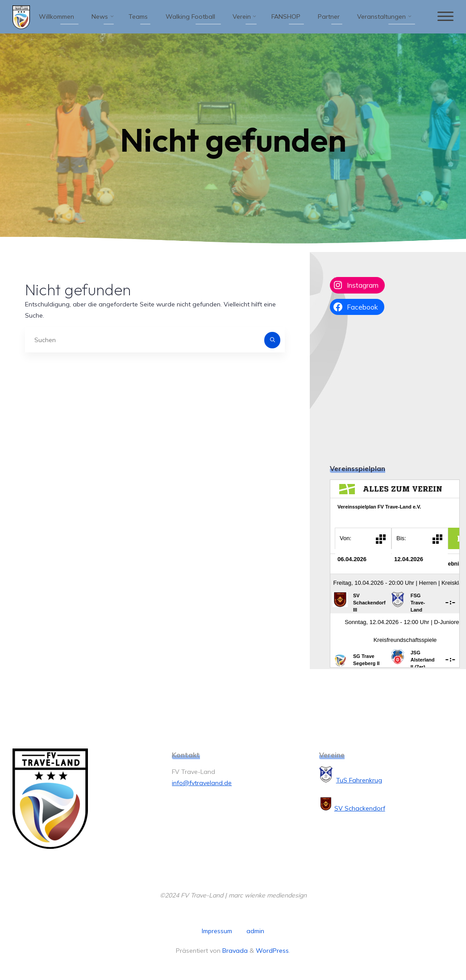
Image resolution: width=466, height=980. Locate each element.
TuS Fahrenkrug (359, 780)
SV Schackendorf (360, 808)
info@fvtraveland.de (202, 783)
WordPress (272, 951)
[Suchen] (272, 340)
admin (255, 931)
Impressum (217, 931)
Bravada (234, 951)
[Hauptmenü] (445, 17)
